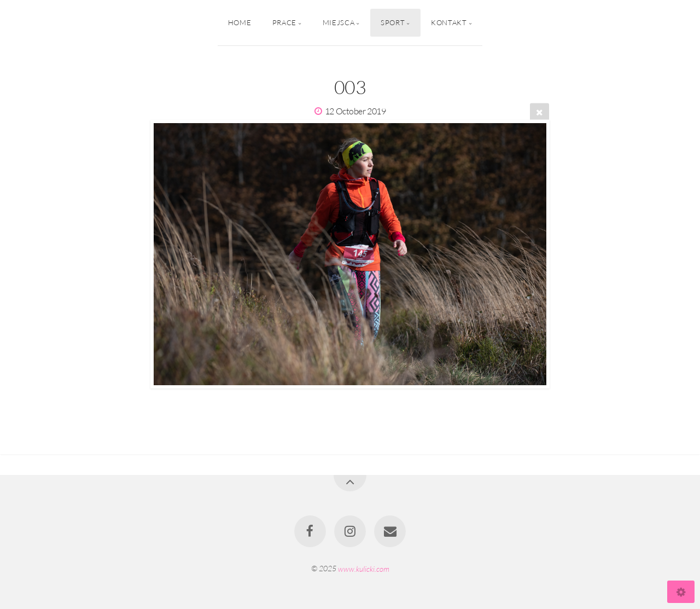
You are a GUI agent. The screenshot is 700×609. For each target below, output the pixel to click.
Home (240, 22)
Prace (284, 22)
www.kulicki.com (364, 568)
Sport (393, 22)
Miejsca (339, 22)
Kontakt (449, 22)
